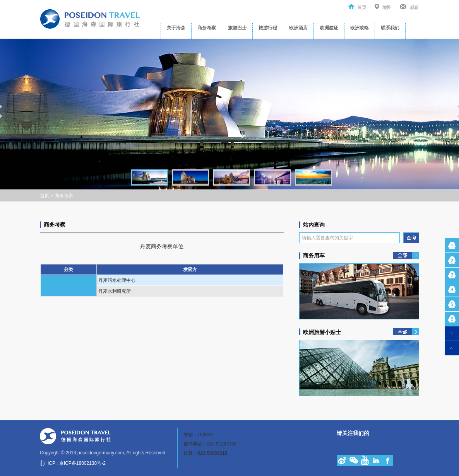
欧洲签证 (329, 28)
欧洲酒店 (298, 28)
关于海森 (176, 28)
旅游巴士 (237, 28)
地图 (387, 7)
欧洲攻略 (360, 28)
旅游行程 (268, 28)
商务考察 (207, 28)
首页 (362, 7)
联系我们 (390, 28)
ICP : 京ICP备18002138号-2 (77, 463)
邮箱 (414, 7)
